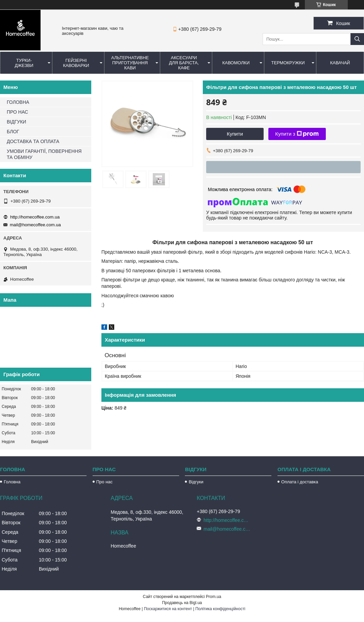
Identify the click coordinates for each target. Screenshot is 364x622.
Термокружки (288, 63)
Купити (235, 134)
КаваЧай (340, 63)
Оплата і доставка (300, 482)
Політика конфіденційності (220, 609)
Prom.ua (213, 597)
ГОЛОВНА (18, 102)
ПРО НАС (17, 112)
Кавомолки (236, 63)
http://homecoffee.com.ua (35, 217)
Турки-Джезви (24, 63)
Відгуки (196, 482)
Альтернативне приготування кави (130, 63)
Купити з (297, 134)
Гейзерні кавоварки (76, 63)
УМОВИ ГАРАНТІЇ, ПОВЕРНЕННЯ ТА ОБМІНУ (44, 154)
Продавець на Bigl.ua (182, 603)
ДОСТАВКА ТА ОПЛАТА (33, 141)
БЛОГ (13, 132)
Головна (12, 482)
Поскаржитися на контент (168, 609)
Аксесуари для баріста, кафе (184, 63)
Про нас (104, 482)
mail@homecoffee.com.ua (35, 225)
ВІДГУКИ (16, 122)
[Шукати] (357, 39)
